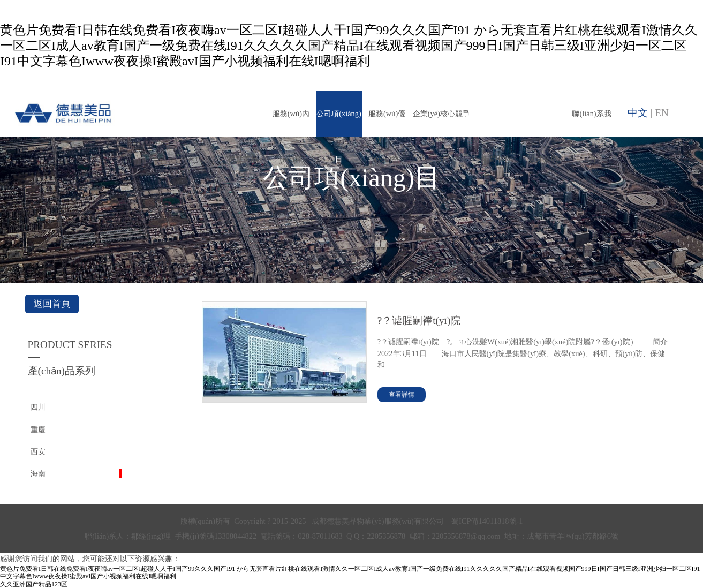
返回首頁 (52, 304)
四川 (38, 407)
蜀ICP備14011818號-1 (487, 521)
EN (662, 113)
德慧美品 (243, 159)
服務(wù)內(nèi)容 (291, 123)
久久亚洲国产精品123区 (34, 584)
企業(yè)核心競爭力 (441, 123)
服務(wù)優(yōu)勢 (387, 123)
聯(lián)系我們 (591, 123)
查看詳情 (402, 395)
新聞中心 (496, 159)
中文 (638, 113)
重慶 (38, 429)
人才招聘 (543, 159)
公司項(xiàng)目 (339, 123)
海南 (38, 473)
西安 (38, 451)
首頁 (195, 159)
